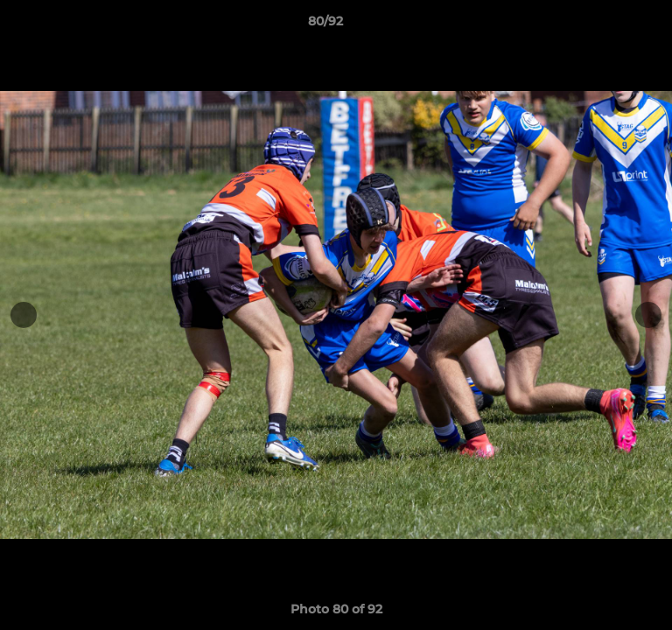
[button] (609, 25)
